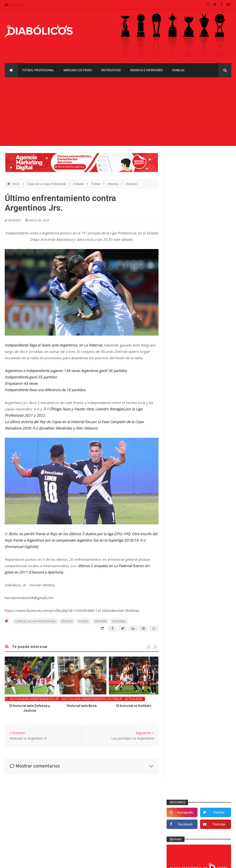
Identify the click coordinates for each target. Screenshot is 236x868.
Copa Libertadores (210, 592)
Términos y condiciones (104, 837)
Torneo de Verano (182, 641)
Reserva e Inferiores (146, 70)
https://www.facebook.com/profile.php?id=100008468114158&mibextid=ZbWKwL (72, 610)
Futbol (96, 184)
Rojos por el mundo (186, 561)
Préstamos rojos (184, 538)
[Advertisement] (118, 113)
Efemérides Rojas (185, 460)
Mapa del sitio (96, 819)
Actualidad (134, 699)
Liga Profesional (181, 624)
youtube (219, 181)
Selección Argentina (187, 569)
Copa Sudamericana (184, 600)
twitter (219, 169)
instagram (186, 169)
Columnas (179, 429)
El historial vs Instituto (134, 706)
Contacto (14, 5)
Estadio (79, 184)
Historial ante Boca (82, 706)
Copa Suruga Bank (183, 608)
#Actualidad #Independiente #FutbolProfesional (49, 699)
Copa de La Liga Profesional (47, 184)
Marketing (179, 514)
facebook (186, 181)
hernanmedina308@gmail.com (29, 598)
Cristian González (36, 861)
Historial (131, 184)
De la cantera (182, 437)
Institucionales (182, 507)
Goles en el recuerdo (187, 499)
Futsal (176, 483)
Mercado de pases (78, 70)
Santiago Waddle (65, 861)
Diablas (178, 70)
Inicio (16, 184)
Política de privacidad (102, 828)
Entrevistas (111, 70)
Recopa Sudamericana (186, 633)
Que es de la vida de (187, 545)
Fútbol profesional (38, 70)
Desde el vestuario (186, 445)
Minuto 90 (179, 530)
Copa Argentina (181, 592)
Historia (113, 184)
